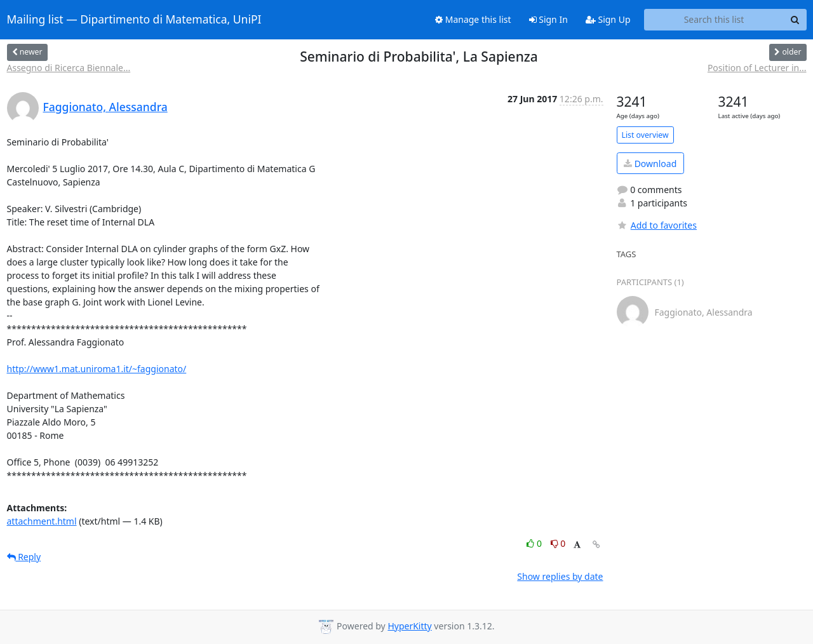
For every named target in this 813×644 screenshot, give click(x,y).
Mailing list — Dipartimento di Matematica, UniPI (134, 20)
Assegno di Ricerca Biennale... (69, 68)
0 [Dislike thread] (558, 543)
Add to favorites (657, 225)
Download (650, 164)
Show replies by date (560, 576)
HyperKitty (409, 626)
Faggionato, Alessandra (105, 107)
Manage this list (473, 19)
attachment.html (42, 521)
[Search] (795, 20)
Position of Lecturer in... (757, 68)
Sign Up (608, 19)
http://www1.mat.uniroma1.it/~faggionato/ (97, 369)
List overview (645, 135)
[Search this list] (714, 20)
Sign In (548, 19)
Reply (24, 557)
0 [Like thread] (535, 543)
